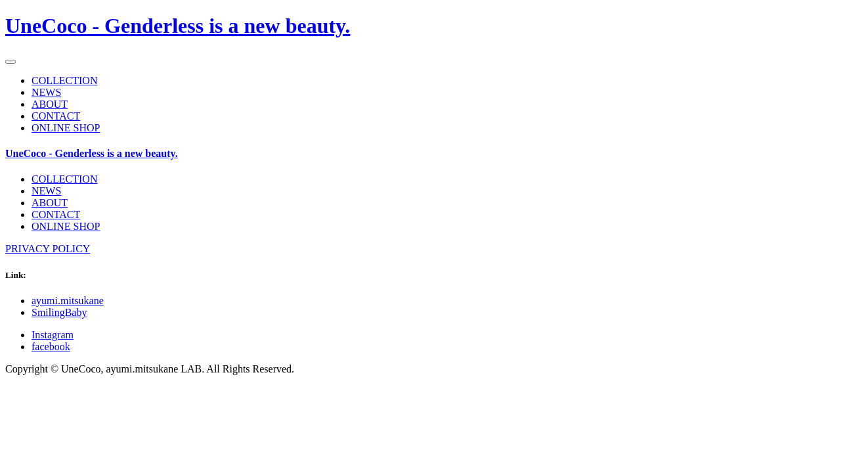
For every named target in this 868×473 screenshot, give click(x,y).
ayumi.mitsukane (68, 301)
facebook (51, 347)
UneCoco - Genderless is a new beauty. (178, 26)
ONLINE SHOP (66, 128)
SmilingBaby (59, 312)
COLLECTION (64, 80)
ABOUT (50, 104)
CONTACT (56, 116)
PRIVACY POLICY (48, 249)
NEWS (46, 92)
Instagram (53, 335)
